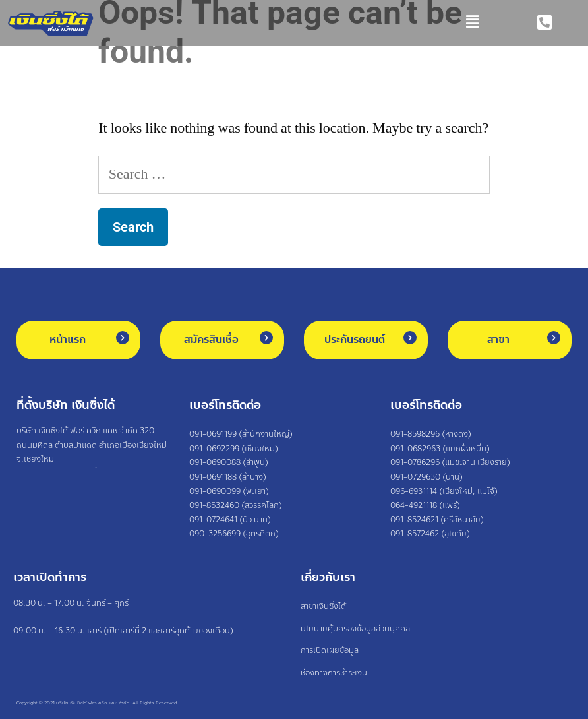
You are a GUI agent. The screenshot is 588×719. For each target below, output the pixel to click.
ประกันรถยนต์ (355, 339)
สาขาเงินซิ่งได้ (323, 606)
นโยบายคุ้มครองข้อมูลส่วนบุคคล (355, 629)
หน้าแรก (68, 339)
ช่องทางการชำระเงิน (334, 673)
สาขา (498, 339)
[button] (294, 23)
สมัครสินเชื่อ (211, 339)
